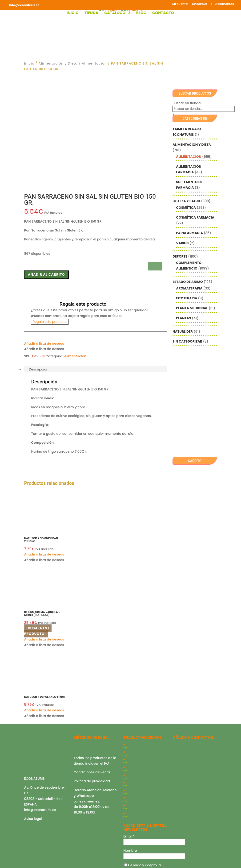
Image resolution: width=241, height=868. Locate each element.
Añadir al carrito (46, 158)
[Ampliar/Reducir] (2, 860)
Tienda (91, 13)
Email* (129, 720)
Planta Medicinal (192, 308)
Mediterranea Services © (101, 802)
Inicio (73, 13)
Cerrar (5, 854)
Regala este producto (50, 206)
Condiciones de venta (92, 656)
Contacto (163, 13)
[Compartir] (11, 860)
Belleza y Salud (186, 201)
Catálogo (115, 13)
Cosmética (186, 208)
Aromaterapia (189, 288)
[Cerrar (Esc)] (16, 860)
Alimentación (94, 63)
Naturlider (183, 332)
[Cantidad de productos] (155, 150)
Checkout (199, 4)
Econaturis (163, 802)
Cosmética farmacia (195, 217)
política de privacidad (143, 754)
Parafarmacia (189, 233)
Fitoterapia (187, 298)
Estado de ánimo (188, 282)
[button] (44, 228)
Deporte (180, 256)
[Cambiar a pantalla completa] (7, 860)
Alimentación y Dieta (58, 63)
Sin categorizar (187, 341)
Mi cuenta (180, 4)
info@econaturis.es (40, 694)
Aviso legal (33, 703)
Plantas (183, 318)
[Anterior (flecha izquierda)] (2, 866)
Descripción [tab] (38, 253)
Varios (182, 243)
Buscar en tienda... (188, 103)
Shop (85, 778)
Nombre (130, 735)
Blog (141, 13)
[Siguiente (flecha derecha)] (7, 866)
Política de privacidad (92, 665)
